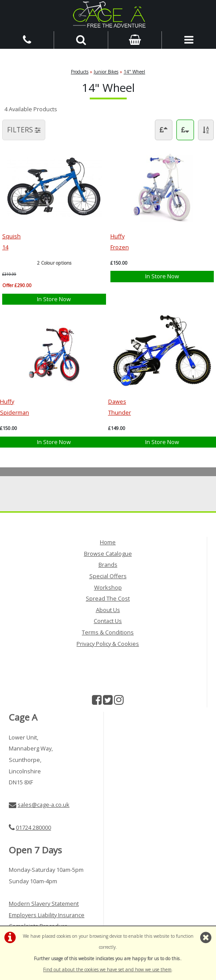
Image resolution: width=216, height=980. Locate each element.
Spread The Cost (108, 598)
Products (80, 72)
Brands (108, 565)
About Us (108, 610)
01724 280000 (33, 827)
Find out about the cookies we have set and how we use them (107, 969)
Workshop (108, 587)
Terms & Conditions (108, 632)
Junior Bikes (106, 72)
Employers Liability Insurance (47, 915)
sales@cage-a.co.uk (44, 805)
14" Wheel (134, 72)
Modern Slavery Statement (44, 903)
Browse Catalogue (108, 554)
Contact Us (108, 621)
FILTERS (24, 130)
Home (108, 542)
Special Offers (108, 576)
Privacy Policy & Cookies (108, 644)
